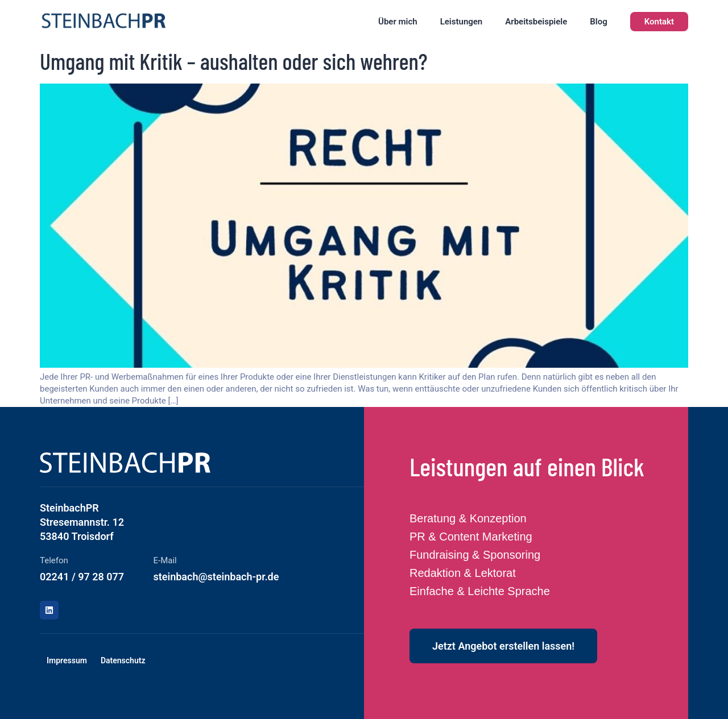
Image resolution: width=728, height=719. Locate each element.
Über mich (398, 22)
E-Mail (165, 560)
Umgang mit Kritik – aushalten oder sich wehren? (234, 61)
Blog (598, 22)
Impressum (67, 660)
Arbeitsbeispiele (536, 22)
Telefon (54, 560)
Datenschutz (123, 660)
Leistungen (462, 22)
